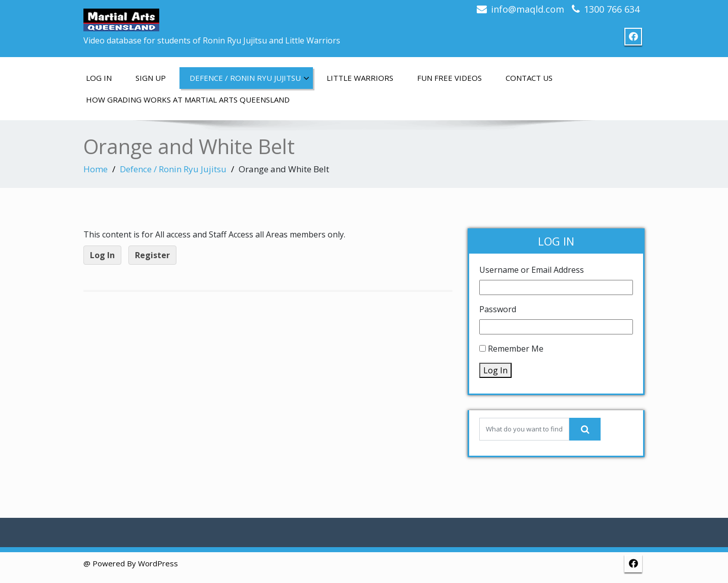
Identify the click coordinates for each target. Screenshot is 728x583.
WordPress (158, 563)
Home (96, 169)
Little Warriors (360, 78)
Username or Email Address (532, 270)
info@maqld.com (528, 9)
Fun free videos (449, 78)
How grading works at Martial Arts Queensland (188, 100)
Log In (99, 78)
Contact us (529, 78)
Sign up (151, 78)
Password (498, 309)
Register (152, 255)
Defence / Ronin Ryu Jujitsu (249, 78)
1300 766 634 (612, 9)
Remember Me (516, 349)
